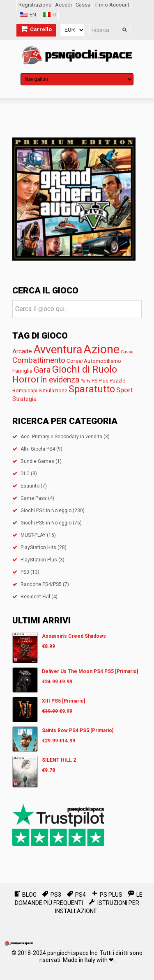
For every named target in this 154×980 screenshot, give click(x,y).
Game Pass (34, 498)
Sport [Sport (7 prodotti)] (125, 390)
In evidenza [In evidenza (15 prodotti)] (60, 380)
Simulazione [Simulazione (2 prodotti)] (53, 390)
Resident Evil (35, 597)
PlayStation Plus (39, 560)
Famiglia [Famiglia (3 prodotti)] (22, 371)
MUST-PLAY (33, 535)
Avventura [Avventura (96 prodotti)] (58, 350)
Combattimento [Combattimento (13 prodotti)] (39, 360)
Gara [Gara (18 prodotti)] (42, 370)
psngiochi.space (68, 953)
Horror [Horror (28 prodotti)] (26, 379)
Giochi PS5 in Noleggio (46, 523)
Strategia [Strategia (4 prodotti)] (24, 399)
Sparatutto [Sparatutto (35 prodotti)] (92, 389)
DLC (25, 474)
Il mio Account (112, 5)
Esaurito (30, 486)
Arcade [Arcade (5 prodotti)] (22, 351)
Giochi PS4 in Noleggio (46, 511)
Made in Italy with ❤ (88, 960)
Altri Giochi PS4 (38, 449)
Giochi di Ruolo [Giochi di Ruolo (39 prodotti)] (85, 369)
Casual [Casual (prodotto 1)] (128, 352)
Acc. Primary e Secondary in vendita (61, 437)
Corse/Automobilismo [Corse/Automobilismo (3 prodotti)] (94, 361)
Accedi (63, 5)
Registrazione (35, 5)
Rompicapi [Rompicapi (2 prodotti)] (25, 390)
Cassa (83, 5)
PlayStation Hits (38, 547)
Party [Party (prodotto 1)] (85, 381)
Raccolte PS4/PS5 (41, 584)
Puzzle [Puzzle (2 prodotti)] (117, 381)
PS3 (25, 572)
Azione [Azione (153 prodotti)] (101, 349)
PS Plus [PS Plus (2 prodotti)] (100, 381)
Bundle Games (37, 461)
